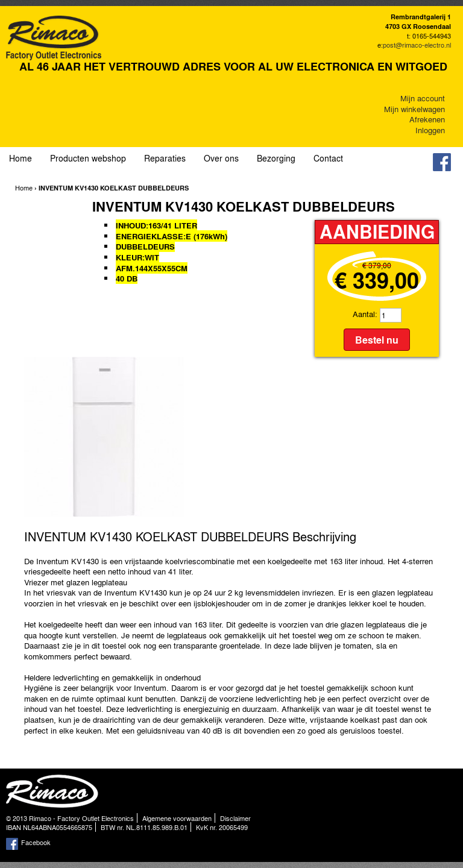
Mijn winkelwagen (414, 109)
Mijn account (423, 98)
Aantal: (365, 314)
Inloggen (430, 130)
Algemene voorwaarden (177, 818)
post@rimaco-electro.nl (417, 45)
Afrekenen (427, 119)
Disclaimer (235, 818)
